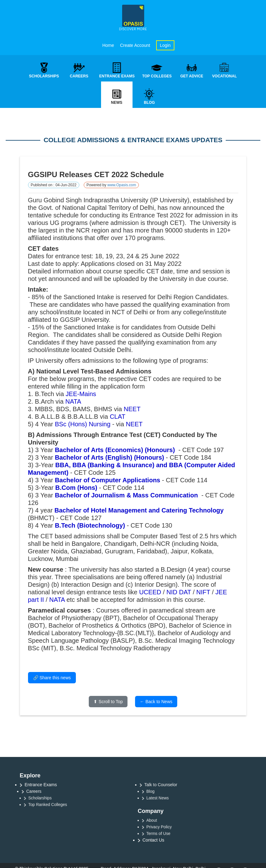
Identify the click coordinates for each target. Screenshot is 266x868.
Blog (158, 791)
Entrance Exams (42, 784)
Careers (38, 791)
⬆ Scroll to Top (108, 702)
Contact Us (153, 840)
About (159, 820)
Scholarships (46, 798)
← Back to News (156, 702)
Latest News (164, 798)
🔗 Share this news (52, 678)
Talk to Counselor (164, 785)
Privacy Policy (165, 827)
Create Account (135, 45)
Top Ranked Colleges (53, 804)
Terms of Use (165, 833)
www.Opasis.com (122, 185)
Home (108, 45)
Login (165, 45)
